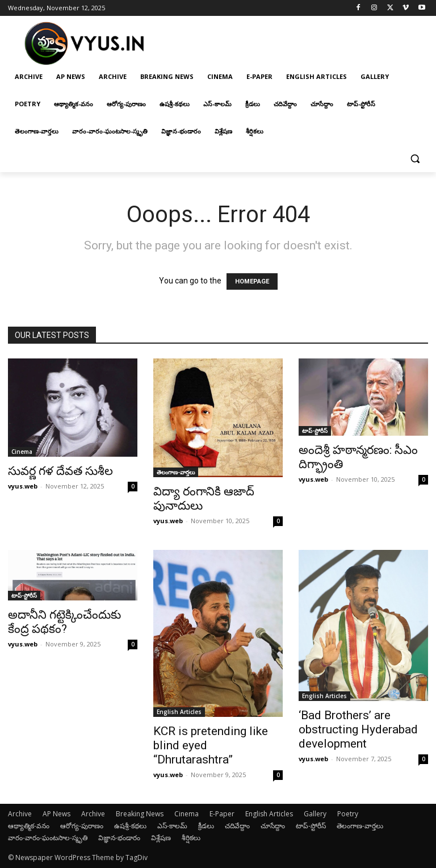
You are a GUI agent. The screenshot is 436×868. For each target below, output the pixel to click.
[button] (415, 159)
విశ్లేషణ (161, 838)
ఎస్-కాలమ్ (172, 826)
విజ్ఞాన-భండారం (119, 838)
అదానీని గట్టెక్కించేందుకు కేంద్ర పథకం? (64, 622)
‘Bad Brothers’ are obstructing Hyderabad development (358, 729)
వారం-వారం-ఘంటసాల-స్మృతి (48, 838)
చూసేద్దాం (273, 826)
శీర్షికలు (191, 838)
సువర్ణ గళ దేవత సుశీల (60, 471)
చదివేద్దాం (237, 826)
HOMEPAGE (252, 281)
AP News (56, 814)
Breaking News (140, 814)
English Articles (179, 712)
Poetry (348, 814)
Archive (20, 814)
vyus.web (23, 486)
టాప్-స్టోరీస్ (315, 431)
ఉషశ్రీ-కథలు (130, 826)
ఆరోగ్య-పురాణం (82, 826)
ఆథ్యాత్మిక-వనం (29, 826)
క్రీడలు (206, 826)
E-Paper (222, 814)
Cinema (22, 452)
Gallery (315, 814)
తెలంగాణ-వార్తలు (176, 472)
